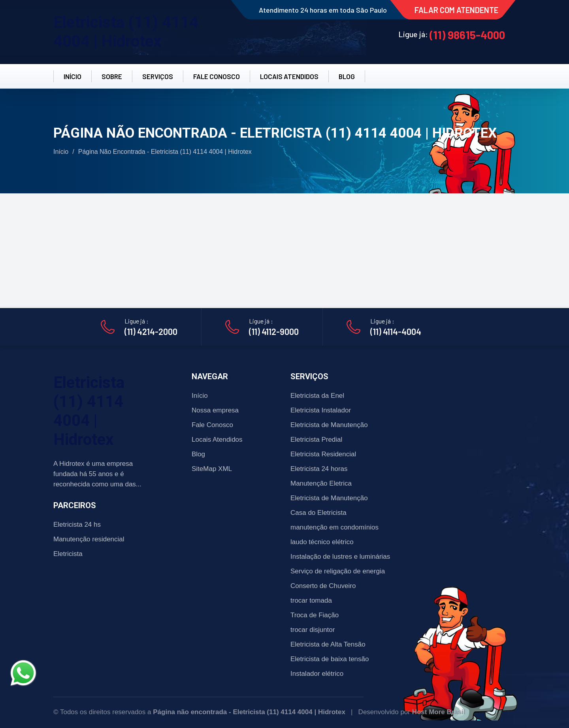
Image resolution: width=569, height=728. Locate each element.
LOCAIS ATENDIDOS (289, 76)
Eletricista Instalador (321, 410)
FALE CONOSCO (217, 76)
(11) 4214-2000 (151, 331)
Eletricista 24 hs (77, 525)
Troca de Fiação (315, 615)
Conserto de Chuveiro (323, 586)
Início (61, 152)
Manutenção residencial (89, 539)
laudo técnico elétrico (322, 542)
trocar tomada (311, 600)
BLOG (347, 76)
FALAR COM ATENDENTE (456, 10)
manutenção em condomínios (334, 527)
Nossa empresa (215, 410)
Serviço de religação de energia (338, 571)
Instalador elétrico (317, 674)
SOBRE (112, 76)
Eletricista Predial (316, 440)
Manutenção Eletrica (321, 483)
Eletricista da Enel (317, 396)
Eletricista (68, 554)
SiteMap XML (212, 469)
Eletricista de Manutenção (329, 425)
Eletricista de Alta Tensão (328, 644)
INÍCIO (73, 76)
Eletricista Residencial (323, 454)
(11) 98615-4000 (467, 35)
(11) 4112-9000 (274, 331)
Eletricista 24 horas (319, 469)
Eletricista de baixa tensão (330, 659)
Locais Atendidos (217, 440)
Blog (198, 454)
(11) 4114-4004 (396, 331)
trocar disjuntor (313, 630)
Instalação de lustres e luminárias (340, 557)
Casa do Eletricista (318, 513)
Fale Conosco (212, 425)
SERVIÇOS (158, 76)
